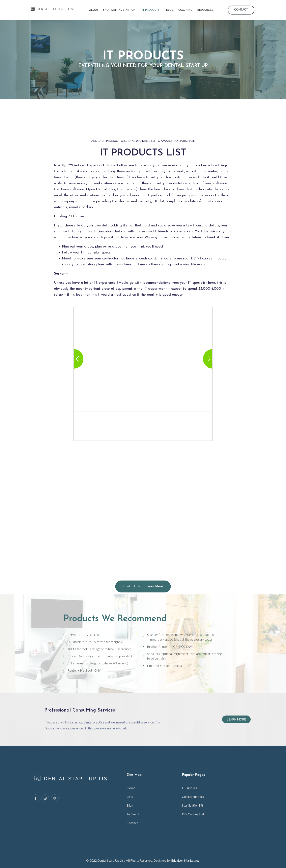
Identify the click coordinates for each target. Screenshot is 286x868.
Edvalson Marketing (185, 860)
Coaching (185, 10)
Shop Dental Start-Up (119, 10)
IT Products (151, 10)
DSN (84, 201)
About (94, 10)
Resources (205, 10)
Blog (170, 10)
